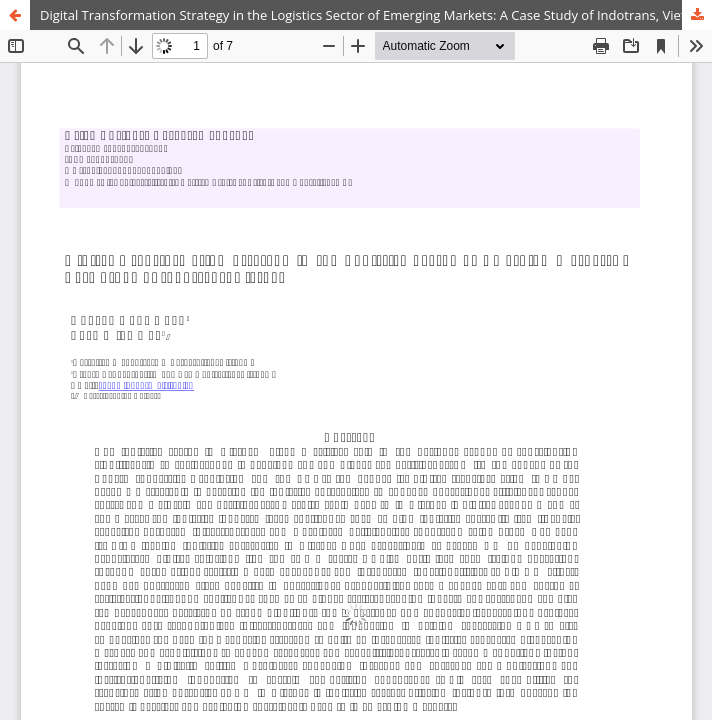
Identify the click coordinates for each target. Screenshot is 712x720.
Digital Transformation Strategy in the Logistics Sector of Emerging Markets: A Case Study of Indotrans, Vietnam (376, 15)
